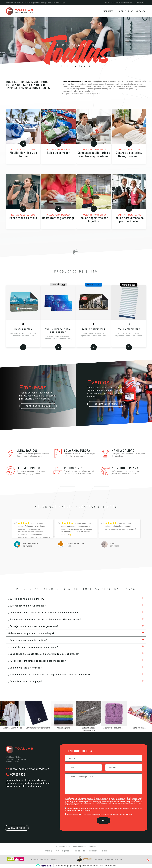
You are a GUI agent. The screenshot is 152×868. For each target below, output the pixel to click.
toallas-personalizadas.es (76, 81)
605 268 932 (18, 774)
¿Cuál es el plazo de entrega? (25, 667)
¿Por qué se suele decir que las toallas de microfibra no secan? (45, 619)
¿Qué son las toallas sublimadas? (27, 606)
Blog (131, 11)
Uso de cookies (81, 851)
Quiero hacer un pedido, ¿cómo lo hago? (31, 633)
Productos (109, 11)
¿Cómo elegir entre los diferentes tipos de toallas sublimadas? (44, 612)
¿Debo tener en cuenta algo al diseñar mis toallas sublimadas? (44, 654)
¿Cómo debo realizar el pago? (25, 681)
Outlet (122, 11)
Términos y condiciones (98, 851)
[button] (76, 599)
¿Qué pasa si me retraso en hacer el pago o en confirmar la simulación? (49, 674)
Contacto (140, 11)
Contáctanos (34, 786)
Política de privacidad (71, 805)
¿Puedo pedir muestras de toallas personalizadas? (37, 661)
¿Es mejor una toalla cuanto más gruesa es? (33, 626)
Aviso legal (49, 851)
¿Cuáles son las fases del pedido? (28, 640)
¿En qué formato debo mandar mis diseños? (34, 647)
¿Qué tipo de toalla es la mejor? (26, 599)
